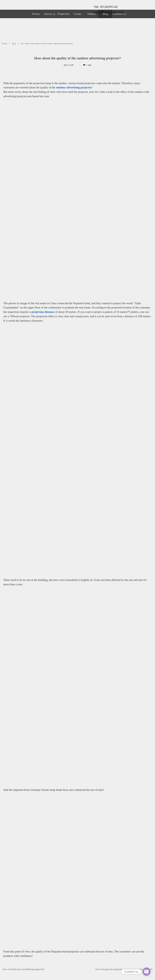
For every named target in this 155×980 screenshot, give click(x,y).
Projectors (64, 14)
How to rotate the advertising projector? (23, 969)
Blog (14, 44)
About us (50, 14)
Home (36, 14)
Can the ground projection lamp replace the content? (124, 969)
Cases (78, 14)
